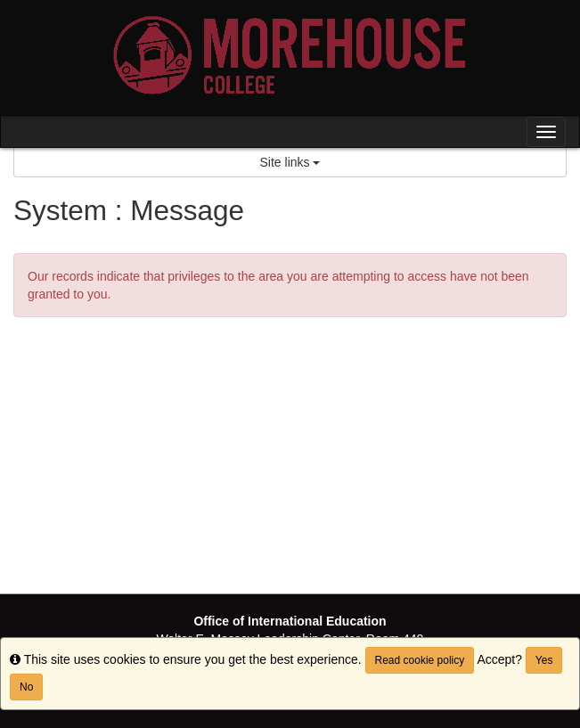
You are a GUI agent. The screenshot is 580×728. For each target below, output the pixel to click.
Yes (544, 660)
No (26, 687)
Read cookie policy (420, 660)
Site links (290, 162)
